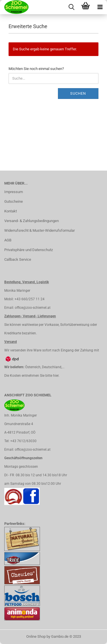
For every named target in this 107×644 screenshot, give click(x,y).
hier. (56, 376)
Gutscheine (14, 201)
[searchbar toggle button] (71, 7)
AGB (8, 240)
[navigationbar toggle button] (100, 7)
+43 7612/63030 (23, 441)
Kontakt (11, 211)
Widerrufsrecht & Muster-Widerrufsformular (40, 230)
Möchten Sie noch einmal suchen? (36, 69)
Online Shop (36, 636)
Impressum (14, 192)
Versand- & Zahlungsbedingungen (32, 221)
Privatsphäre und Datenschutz (29, 250)
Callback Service (18, 259)
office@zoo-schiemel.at (33, 308)
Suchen (78, 93)
